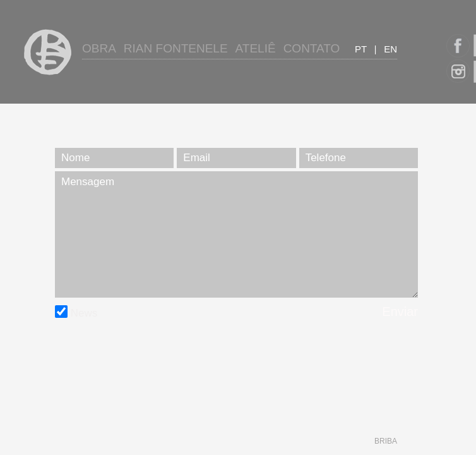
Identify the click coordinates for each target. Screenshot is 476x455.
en (390, 49)
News (76, 313)
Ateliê (256, 48)
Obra (99, 48)
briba (386, 441)
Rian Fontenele (176, 48)
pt (361, 49)
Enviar (400, 312)
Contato (312, 48)
